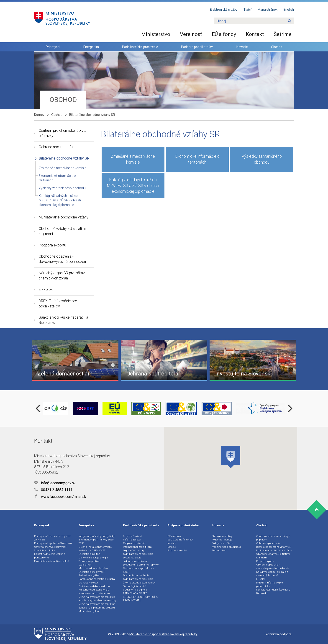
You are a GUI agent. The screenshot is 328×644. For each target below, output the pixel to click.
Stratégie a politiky (44, 551)
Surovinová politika (89, 561)
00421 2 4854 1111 (53, 490)
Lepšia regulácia (132, 558)
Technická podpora (278, 634)
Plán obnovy (174, 536)
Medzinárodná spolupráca (93, 568)
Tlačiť (247, 10)
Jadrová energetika (89, 575)
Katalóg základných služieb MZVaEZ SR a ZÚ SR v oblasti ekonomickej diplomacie (60, 200)
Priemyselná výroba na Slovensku (53, 543)
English (289, 10)
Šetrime (283, 34)
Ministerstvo (156, 34)
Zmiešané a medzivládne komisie (62, 168)
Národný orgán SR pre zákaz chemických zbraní (62, 276)
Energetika (91, 47)
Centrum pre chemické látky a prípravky (63, 133)
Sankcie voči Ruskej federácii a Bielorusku (63, 320)
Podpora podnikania (134, 543)
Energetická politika (90, 554)
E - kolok (46, 290)
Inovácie (242, 47)
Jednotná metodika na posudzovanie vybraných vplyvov (141, 563)
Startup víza (219, 551)
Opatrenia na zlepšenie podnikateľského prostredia (138, 577)
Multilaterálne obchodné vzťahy (64, 217)
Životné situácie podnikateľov (139, 583)
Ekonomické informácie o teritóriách (197, 159)
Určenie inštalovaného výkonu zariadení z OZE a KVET (95, 549)
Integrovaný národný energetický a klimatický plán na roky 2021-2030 (97, 540)
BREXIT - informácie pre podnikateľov (58, 304)
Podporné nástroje (222, 540)
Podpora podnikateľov (197, 47)
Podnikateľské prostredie (140, 47)
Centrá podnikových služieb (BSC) (138, 570)
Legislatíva (85, 565)
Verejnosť (191, 34)
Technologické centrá (135, 586)
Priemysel (53, 47)
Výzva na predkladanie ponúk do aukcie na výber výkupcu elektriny (97, 599)
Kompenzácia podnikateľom (94, 593)
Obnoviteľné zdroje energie (93, 558)
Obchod (277, 47)
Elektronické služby (224, 10)
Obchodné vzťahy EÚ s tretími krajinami (62, 231)
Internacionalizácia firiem (137, 547)
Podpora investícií (177, 551)
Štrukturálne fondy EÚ (180, 540)
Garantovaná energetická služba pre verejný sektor (97, 581)
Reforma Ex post (132, 540)
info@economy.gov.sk (55, 483)
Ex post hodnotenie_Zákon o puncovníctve (50, 556)
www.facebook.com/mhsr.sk (60, 497)
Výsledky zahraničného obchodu (62, 188)
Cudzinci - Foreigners (135, 590)
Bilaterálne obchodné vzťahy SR (64, 158)
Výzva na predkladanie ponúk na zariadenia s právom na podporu (97, 606)
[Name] (290, 21)
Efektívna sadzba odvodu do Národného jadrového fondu (94, 588)
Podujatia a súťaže (222, 543)
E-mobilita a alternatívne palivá (52, 561)
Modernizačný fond (89, 611)
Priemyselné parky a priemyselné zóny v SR (53, 538)
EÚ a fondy (224, 34)
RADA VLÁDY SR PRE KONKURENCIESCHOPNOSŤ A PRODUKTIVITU (140, 597)
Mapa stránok (268, 10)
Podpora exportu (52, 245)
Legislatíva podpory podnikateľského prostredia (138, 552)
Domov (39, 115)
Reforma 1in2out (132, 536)
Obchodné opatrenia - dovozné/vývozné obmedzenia (64, 259)
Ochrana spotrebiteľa (56, 147)
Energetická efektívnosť (92, 572)
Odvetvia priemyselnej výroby (50, 547)
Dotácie (172, 547)
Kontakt (255, 34)
